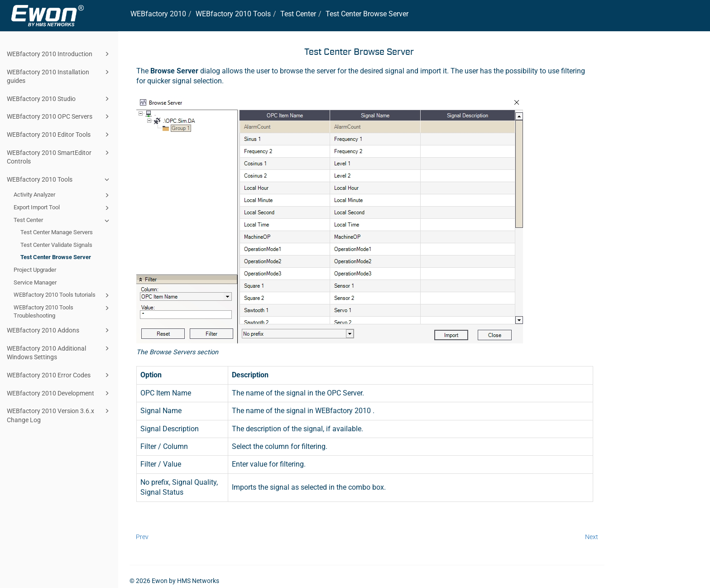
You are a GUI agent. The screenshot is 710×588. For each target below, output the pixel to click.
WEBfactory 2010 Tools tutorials (63, 295)
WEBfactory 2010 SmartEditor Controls (59, 157)
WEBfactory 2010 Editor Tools (59, 135)
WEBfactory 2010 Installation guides (59, 76)
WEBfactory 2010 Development (59, 393)
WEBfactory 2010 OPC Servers (59, 116)
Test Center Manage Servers (57, 232)
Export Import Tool (63, 208)
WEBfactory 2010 (158, 14)
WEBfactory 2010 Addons (59, 330)
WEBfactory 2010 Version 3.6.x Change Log (59, 415)
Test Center (63, 221)
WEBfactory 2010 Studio (59, 99)
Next (592, 537)
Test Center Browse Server (56, 257)
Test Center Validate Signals (56, 245)
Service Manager (35, 282)
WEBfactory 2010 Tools (59, 179)
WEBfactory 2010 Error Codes (59, 375)
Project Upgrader (35, 270)
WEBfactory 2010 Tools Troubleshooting (63, 311)
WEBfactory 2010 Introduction (59, 54)
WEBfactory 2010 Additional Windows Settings (59, 352)
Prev (142, 537)
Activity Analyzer (63, 195)
